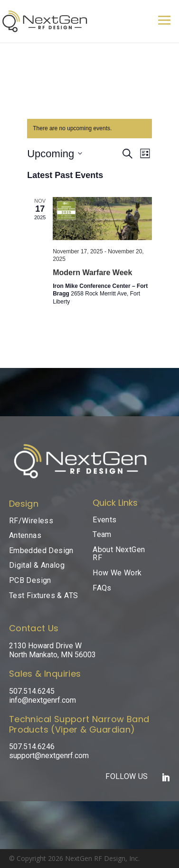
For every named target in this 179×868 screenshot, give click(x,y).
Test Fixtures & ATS (44, 595)
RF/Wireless (31, 521)
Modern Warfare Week (92, 273)
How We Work (117, 573)
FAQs (102, 588)
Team (102, 534)
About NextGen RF (119, 554)
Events (104, 520)
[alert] (89, 129)
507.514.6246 (32, 747)
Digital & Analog (37, 565)
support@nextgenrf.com (49, 756)
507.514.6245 (32, 691)
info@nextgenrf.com (42, 700)
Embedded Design (41, 550)
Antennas (25, 535)
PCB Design (30, 580)
